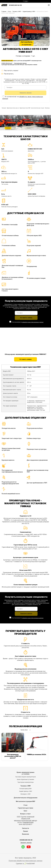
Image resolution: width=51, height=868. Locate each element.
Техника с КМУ (17, 11)
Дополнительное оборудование (26, 798)
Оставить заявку (26, 361)
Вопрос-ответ (25, 814)
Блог (25, 811)
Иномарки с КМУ (26, 794)
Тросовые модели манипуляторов (25, 777)
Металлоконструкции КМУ (26, 801)
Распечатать (7, 74)
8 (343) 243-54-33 (15, 5)
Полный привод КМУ (25, 789)
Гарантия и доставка (25, 808)
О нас (25, 805)
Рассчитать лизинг (10, 71)
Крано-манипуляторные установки (25, 773)
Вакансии (25, 834)
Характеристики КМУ (31, 109)
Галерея (5, 109)
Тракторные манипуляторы (25, 782)
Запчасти (25, 828)
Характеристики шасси (16, 109)
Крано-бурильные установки (25, 780)
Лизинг (26, 831)
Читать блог (26, 732)
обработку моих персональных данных (33, 324)
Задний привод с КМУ (29, 11)
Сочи (9, 11)
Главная (4, 11)
